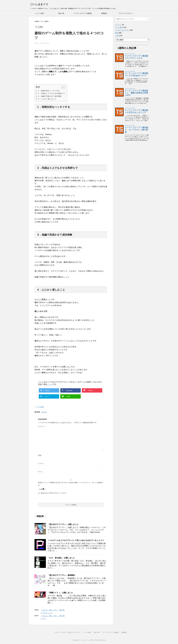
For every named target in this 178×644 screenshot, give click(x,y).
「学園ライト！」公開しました (60, 593)
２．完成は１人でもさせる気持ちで (51, 93)
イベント (118, 25)
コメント (42, 426)
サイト (40, 472)
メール (41, 463)
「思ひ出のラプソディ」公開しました (63, 524)
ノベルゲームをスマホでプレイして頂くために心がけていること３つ (76, 540)
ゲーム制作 (40, 407)
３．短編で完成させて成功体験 (49, 96)
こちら (50, 384)
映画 (117, 33)
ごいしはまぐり (39, 4)
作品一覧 (61, 13)
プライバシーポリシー (126, 13)
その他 (117, 36)
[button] (62, 87)
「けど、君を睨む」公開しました (61, 558)
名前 (40, 455)
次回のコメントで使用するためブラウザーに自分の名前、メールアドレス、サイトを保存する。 (70, 484)
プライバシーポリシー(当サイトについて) (67, 632)
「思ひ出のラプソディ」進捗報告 (61, 575)
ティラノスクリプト (122, 30)
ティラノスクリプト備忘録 (83, 13)
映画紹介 (104, 13)
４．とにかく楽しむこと (47, 99)
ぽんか (44, 412)
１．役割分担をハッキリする (49, 91)
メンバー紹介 (40, 13)
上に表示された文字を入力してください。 (53, 493)
